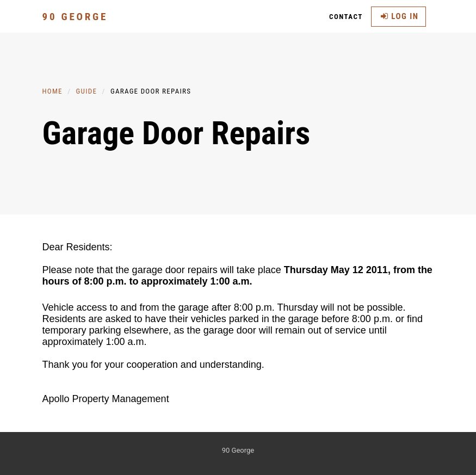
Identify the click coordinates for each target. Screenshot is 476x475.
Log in (400, 16)
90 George (75, 17)
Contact (346, 17)
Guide (87, 91)
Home (52, 91)
